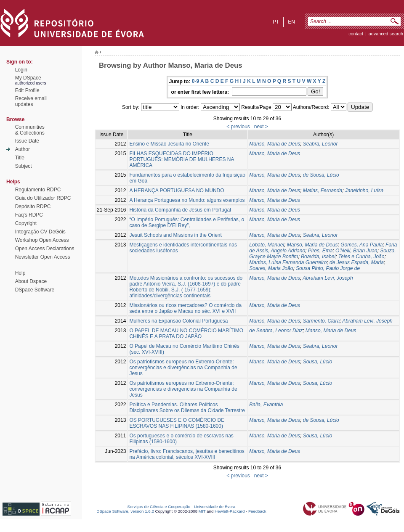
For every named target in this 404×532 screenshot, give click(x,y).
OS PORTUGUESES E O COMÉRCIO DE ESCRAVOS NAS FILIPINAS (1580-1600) (177, 423)
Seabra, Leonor (320, 144)
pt (276, 22)
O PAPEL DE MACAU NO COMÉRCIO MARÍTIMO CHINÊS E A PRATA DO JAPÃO (186, 333)
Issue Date (27, 141)
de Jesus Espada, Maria (357, 262)
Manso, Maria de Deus (275, 144)
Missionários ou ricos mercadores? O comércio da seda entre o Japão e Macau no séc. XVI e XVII (185, 308)
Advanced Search (386, 34)
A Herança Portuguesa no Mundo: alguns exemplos (187, 200)
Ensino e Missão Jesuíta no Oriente (169, 144)
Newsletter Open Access (43, 257)
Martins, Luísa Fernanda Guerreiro (288, 262)
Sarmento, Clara (321, 321)
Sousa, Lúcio (318, 362)
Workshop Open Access (42, 240)
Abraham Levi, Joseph (328, 278)
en (291, 22)
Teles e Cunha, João (361, 257)
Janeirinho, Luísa (364, 191)
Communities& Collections (30, 130)
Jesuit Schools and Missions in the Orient (175, 235)
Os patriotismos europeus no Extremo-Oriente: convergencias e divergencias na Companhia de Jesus (183, 389)
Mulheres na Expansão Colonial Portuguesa (178, 321)
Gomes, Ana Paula (361, 245)
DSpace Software (35, 290)
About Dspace (31, 281)
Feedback (257, 511)
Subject (24, 166)
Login (21, 70)
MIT (202, 511)
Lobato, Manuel (267, 245)
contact (356, 34)
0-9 (195, 81)
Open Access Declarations (45, 249)
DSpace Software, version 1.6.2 (125, 511)
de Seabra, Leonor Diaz (276, 331)
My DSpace (28, 78)
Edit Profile (27, 90)
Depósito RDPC (33, 206)
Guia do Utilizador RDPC (43, 198)
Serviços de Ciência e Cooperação (159, 507)
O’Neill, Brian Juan (356, 251)
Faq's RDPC (29, 215)
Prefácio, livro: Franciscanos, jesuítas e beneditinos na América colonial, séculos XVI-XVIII (187, 454)
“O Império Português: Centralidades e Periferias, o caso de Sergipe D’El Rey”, (187, 222)
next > (261, 127)
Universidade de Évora (215, 507)
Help (20, 273)
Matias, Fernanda (323, 191)
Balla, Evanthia (266, 405)
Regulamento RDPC (38, 190)
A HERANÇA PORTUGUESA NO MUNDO (177, 191)
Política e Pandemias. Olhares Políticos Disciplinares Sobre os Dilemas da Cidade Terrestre (187, 408)
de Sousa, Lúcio (321, 175)
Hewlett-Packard (230, 511)
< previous (238, 127)
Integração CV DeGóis (40, 232)
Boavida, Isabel (318, 257)
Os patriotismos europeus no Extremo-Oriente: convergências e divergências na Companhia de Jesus (183, 368)
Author (23, 149)
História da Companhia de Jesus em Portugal (180, 210)
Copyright (26, 223)
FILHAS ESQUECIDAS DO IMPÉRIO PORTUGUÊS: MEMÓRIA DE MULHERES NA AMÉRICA (182, 159)
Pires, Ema (320, 251)
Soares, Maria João (271, 268)
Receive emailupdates (31, 101)
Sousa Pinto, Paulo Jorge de (328, 268)
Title (20, 158)
